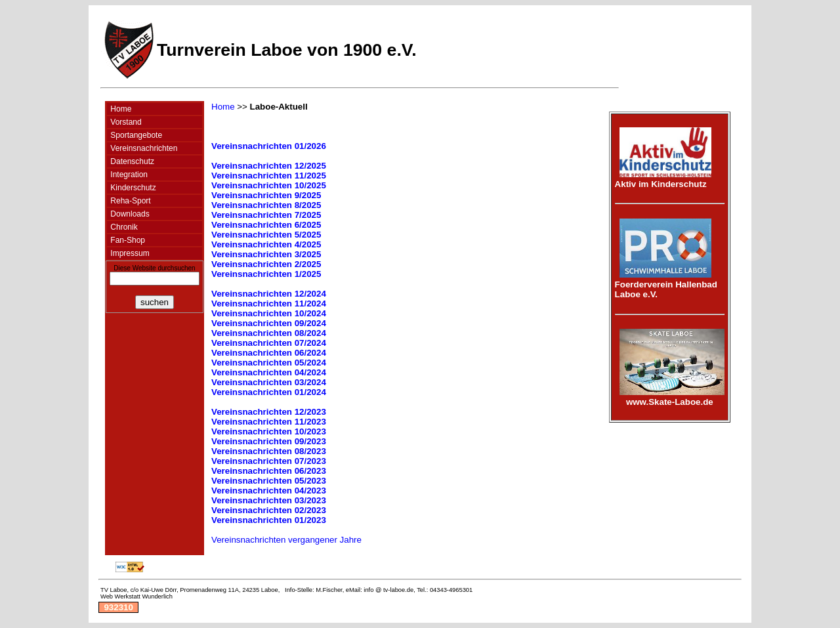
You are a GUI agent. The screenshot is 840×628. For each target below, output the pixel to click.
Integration (128, 175)
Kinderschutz (132, 188)
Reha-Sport (130, 201)
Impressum (129, 253)
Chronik (123, 227)
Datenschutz (131, 161)
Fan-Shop (127, 240)
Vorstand (125, 122)
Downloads (129, 214)
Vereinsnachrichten (143, 148)
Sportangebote (135, 135)
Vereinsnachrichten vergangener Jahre (286, 540)
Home (120, 109)
